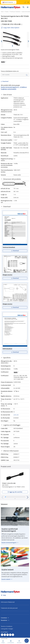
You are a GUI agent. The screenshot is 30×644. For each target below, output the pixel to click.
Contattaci (4, 618)
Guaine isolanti (6, 579)
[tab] (15, 95)
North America (9, 2)
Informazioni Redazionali (8, 602)
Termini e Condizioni (7, 626)
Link (15, 415)
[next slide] (28, 41)
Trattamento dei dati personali (9, 608)
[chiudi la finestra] (28, 2)
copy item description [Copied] (10, 28)
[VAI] (23, 7)
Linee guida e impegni (7, 629)
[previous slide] (2, 41)
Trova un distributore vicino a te (10, 71)
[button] (5, 497)
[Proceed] (25, 2)
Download (5, 81)
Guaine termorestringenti (9, 543)
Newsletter (4, 620)
